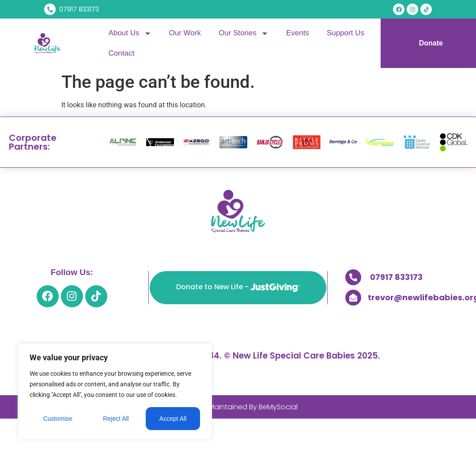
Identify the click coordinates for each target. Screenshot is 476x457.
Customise (58, 419)
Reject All (116, 419)
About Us (130, 33)
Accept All (173, 419)
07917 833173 (396, 277)
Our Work (185, 33)
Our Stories (244, 33)
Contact (122, 53)
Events (298, 33)
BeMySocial (278, 407)
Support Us (346, 33)
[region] (115, 391)
